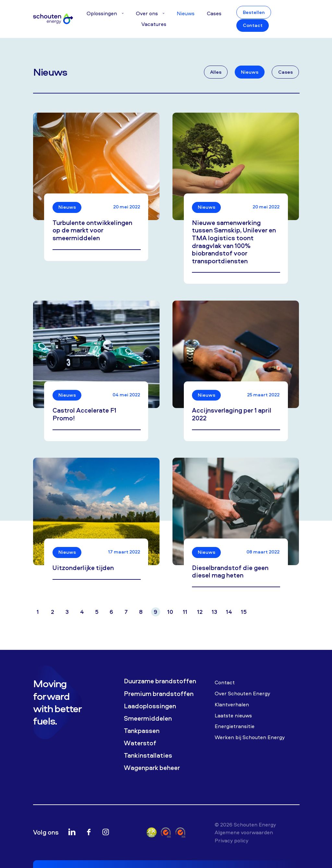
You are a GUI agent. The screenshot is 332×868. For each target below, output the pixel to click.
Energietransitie (235, 726)
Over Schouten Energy (242, 693)
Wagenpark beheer (152, 768)
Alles (216, 72)
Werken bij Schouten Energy (250, 737)
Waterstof (140, 743)
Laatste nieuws (233, 715)
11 (185, 612)
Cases (214, 13)
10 (170, 612)
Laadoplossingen (150, 706)
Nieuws (186, 13)
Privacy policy (231, 840)
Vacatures (154, 24)
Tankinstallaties (148, 755)
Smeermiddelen (148, 718)
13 (214, 612)
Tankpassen (142, 731)
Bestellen (254, 12)
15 (244, 612)
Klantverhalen (232, 704)
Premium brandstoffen (159, 694)
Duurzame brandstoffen (160, 681)
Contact (253, 25)
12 (200, 612)
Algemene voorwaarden (244, 832)
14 (229, 612)
